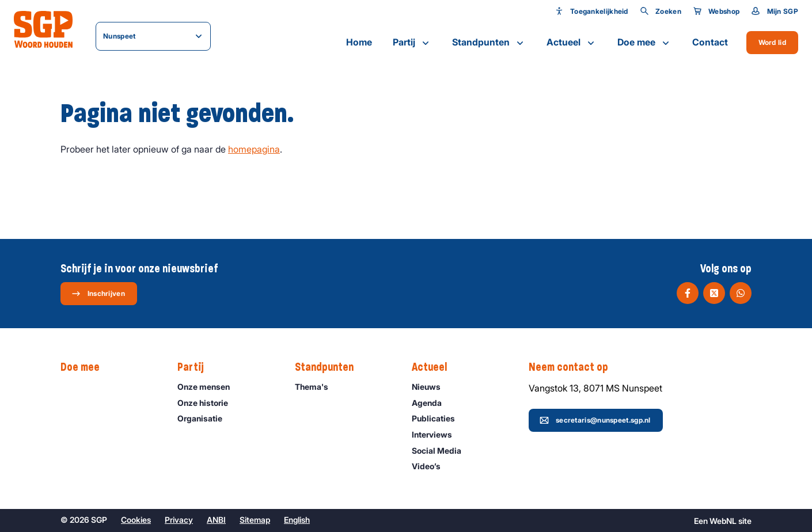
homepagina (254, 149)
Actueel (572, 43)
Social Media (442, 451)
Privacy (179, 520)
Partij (412, 43)
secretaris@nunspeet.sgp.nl (595, 420)
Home (359, 42)
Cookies (136, 520)
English (297, 520)
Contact (710, 42)
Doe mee (644, 43)
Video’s (431, 466)
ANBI (216, 520)
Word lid (772, 42)
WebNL (723, 521)
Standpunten (489, 43)
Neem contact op (574, 367)
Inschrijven (98, 294)
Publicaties (439, 418)
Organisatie (205, 418)
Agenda (432, 403)
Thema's (317, 387)
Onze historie (208, 403)
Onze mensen (209, 387)
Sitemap (255, 520)
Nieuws (431, 387)
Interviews (437, 434)
